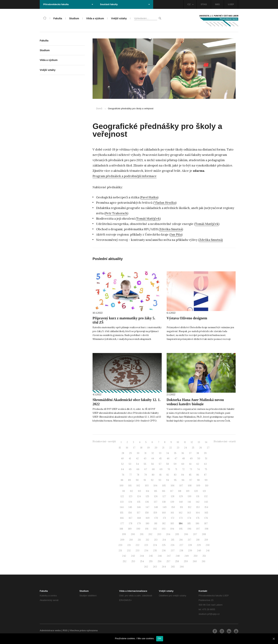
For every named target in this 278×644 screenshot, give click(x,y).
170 (156, 518)
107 (181, 486)
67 (146, 469)
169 (148, 518)
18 (141, 448)
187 (206, 523)
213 (156, 540)
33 (160, 453)
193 (164, 529)
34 (168, 453)
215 (173, 540)
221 (129, 545)
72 (183, 469)
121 (204, 491)
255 (151, 561)
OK (160, 638)
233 (137, 551)
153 (198, 507)
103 (147, 486)
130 (190, 496)
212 (147, 540)
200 (133, 534)
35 (175, 453)
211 (139, 540)
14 (206, 442)
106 (173, 486)
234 (146, 551)
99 (206, 480)
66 (138, 469)
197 (198, 529)
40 (122, 458)
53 (130, 464)
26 (201, 448)
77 (130, 475)
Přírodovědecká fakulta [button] (68, 4)
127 (164, 496)
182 (164, 523)
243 (133, 556)
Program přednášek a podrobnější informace (125, 176)
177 (122, 523)
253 (133, 561)
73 (191, 469)
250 (196, 556)
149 (165, 507)
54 (137, 464)
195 (181, 529)
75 (206, 469)
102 (138, 486)
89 (130, 480)
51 (206, 458)
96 (183, 480)
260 (195, 561)
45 (160, 458)
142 (198, 502)
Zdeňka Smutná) (211, 240)
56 (153, 464)
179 (139, 523)
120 (196, 491)
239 (190, 551)
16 (127, 448)
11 (185, 442)
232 (129, 551)
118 (180, 491)
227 (181, 545)
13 (199, 442)
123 (131, 496)
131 (198, 496)
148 (156, 507)
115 (156, 491)
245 (151, 556)
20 (156, 448)
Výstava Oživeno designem (187, 318)
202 (150, 534)
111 (124, 491)
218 (198, 540)
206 (186, 534)
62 (198, 464)
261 (204, 561)
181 (156, 523)
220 (120, 545)
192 (155, 529)
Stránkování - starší (225, 441)
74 (198, 469)
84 (183, 475)
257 (168, 561)
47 (176, 458)
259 (186, 561)
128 (173, 496)
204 (168, 534)
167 (130, 518)
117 (172, 491)
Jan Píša (176, 235)
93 (160, 480)
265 (173, 567)
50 (199, 458)
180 (148, 523)
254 (142, 561)
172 (173, 518)
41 (130, 458)
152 (190, 507)
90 (137, 480)
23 (178, 448)
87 (205, 475)
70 (169, 469)
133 (122, 502)
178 (131, 523)
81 (160, 475)
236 (164, 551)
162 (181, 513)
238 (181, 551)
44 (153, 458)
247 (169, 556)
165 (206, 513)
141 (189, 502)
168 (139, 518)
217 (189, 540)
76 (123, 475)
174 (189, 518)
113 (139, 491)
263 (155, 567)
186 (198, 523)
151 (181, 507)
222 (137, 545)
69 (161, 469)
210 (131, 540)
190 (138, 529)
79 (145, 475)
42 (137, 458)
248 (178, 556)
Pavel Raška (149, 197)
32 (153, 453)
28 (123, 453)
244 (142, 556)
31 (145, 453)
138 (164, 502)
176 (206, 518)
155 (122, 513)
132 (206, 496)
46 (168, 458)
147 (148, 507)
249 (187, 556)
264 (164, 567)
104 (155, 486)
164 (198, 513)
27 (208, 448)
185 (189, 523)
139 (172, 502)
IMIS (217, 4)
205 (177, 534)
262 (146, 567)
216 (181, 540)
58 (168, 464)
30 (138, 453)
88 (122, 480)
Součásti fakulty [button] (125, 4)
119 (188, 491)
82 (168, 475)
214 (164, 540)
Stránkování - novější (104, 441)
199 (124, 534)
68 (153, 469)
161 (172, 513)
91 (145, 480)
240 (199, 551)
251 (204, 556)
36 (183, 453)
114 (148, 491)
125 (147, 496)
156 (130, 513)
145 (130, 507)
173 (181, 518)
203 (159, 534)
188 (121, 529)
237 (173, 551)
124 (139, 496)
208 (204, 534)
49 (191, 458)
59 (175, 464)
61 (190, 464)
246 (160, 556)
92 (152, 480)
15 (120, 448)
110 (207, 486)
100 (122, 486)
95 (175, 480)
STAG (204, 4)
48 (183, 458)
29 (130, 453)
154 (206, 507)
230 (208, 545)
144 (122, 507)
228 (190, 545)
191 (147, 529)
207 (195, 534)
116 (164, 491)
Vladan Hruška (165, 203)
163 (189, 513)
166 (122, 518)
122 (122, 496)
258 (177, 561)
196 (189, 529)
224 (155, 545)
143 (206, 502)
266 (182, 567)
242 (124, 556)
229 (199, 545)
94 (168, 480)
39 (205, 453)
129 (181, 496)
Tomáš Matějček (148, 219)
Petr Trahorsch (116, 213)
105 (164, 486)
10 (178, 442)
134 (130, 502)
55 (145, 464)
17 (134, 448)
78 (138, 475)
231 (120, 551)
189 (130, 529)
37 (190, 453)
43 (145, 458)
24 (186, 448)
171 (164, 518)
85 (190, 475)
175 (198, 518)
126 (156, 496)
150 (173, 507)
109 (198, 486)
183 (172, 523)
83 (175, 475)
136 (147, 502)
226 (173, 545)
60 (183, 464)
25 (193, 448)
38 (198, 453)
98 (198, 480)
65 (130, 469)
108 (190, 486)
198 (207, 529)
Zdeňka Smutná (171, 229)
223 (146, 545)
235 (155, 551)
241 (208, 551)
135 (139, 502)
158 (147, 513)
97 (191, 480)
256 (160, 561)
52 (123, 464)
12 (192, 442)
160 (164, 513)
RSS (65, 630)
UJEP (231, 4)
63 (205, 464)
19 (148, 448)
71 (176, 469)
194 (172, 529)
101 (130, 486)
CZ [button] (190, 4)
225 (164, 545)
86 (198, 475)
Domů (99, 108)
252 (125, 561)
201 (142, 534)
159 (155, 513)
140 (181, 502)
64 (123, 469)
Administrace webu (50, 630)
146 (139, 507)
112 (131, 491)
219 (206, 540)
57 (160, 464)
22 (171, 448)
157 (139, 513)
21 (163, 448)
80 (153, 475)
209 (122, 540)
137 (156, 502)
